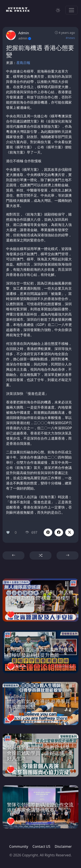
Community (19, 846)
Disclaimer (63, 846)
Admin (24, 33)
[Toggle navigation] (71, 10)
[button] (59, 532)
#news (70, 38)
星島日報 (23, 63)
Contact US (42, 846)
